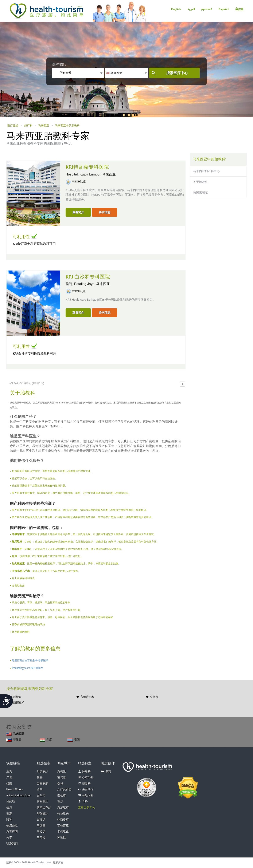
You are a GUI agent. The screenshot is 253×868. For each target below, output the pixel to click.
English (176, 9)
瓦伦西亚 (63, 826)
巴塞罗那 (43, 784)
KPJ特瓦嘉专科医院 (87, 167)
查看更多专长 (87, 808)
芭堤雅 (62, 778)
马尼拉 (41, 838)
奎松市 (62, 796)
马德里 (41, 826)
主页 (9, 772)
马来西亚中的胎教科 (67, 125)
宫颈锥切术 (87, 697)
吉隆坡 (41, 820)
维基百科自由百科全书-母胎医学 (30, 660)
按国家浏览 (201, 193)
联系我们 (12, 844)
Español (224, 9)
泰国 (74, 740)
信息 (9, 808)
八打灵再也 (65, 790)
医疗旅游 (13, 125)
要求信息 (105, 212)
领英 (106, 771)
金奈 (40, 790)
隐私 (9, 820)
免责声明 (12, 832)
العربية (191, 9)
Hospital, (73, 174)
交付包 (154, 697)
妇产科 (28, 125)
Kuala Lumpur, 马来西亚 (98, 174)
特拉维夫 (63, 814)
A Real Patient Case (18, 796)
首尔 (60, 802)
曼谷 (40, 778)
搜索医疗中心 (177, 73)
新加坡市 (63, 808)
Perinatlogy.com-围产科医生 (28, 668)
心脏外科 (88, 778)
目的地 (11, 802)
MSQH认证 (79, 182)
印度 (46, 740)
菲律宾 (14, 740)
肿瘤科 (87, 772)
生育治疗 (88, 790)
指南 (9, 784)
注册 (240, 9)
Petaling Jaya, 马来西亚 (92, 284)
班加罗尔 (43, 772)
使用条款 (12, 826)
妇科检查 (16, 697)
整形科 (87, 784)
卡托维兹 (63, 832)
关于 (9, 838)
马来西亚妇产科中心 (206, 171)
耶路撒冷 (43, 814)
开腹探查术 (17, 703)
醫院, (70, 284)
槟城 (60, 784)
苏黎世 (62, 838)
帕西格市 (63, 820)
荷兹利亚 (43, 802)
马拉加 (41, 832)
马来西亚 (44, 125)
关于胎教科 (201, 182)
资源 (9, 814)
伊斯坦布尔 (44, 808)
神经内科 (88, 796)
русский (207, 9)
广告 (9, 778)
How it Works (15, 790)
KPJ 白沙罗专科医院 (88, 277)
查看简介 (78, 212)
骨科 (85, 802)
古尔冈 (41, 796)
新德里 (62, 772)
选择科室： (60, 64)
